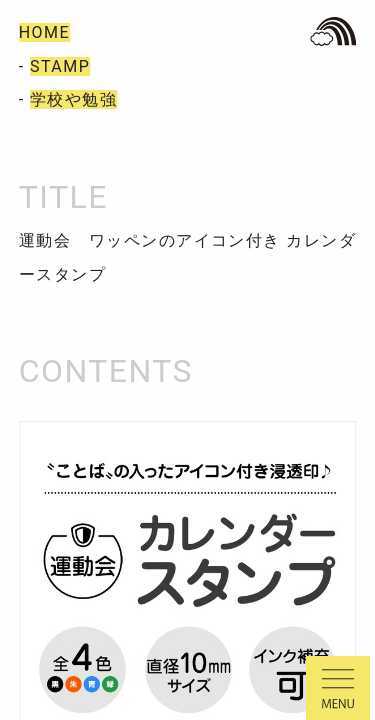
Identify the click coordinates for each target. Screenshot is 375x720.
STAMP (60, 66)
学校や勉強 (73, 99)
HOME (44, 32)
